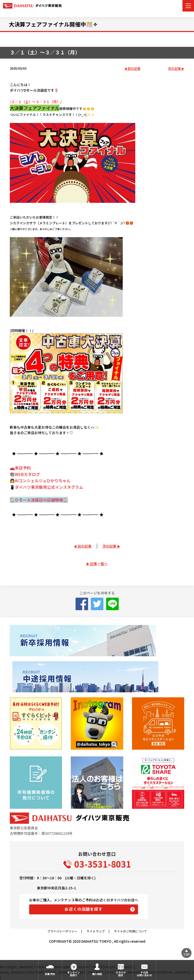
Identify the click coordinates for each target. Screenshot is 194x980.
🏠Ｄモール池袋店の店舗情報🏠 (39, 500)
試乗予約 (50, 974)
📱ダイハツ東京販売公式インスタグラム (46, 487)
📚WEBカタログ (25, 474)
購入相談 (97, 974)
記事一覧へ (99, 564)
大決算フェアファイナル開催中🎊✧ (53, 24)
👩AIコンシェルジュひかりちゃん (40, 480)
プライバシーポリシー (62, 931)
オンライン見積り (74, 974)
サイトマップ (96, 931)
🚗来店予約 (20, 468)
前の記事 (134, 69)
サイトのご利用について (131, 931)
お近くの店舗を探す (83, 909)
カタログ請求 (121, 974)
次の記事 (174, 69)
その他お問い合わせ (144, 974)
